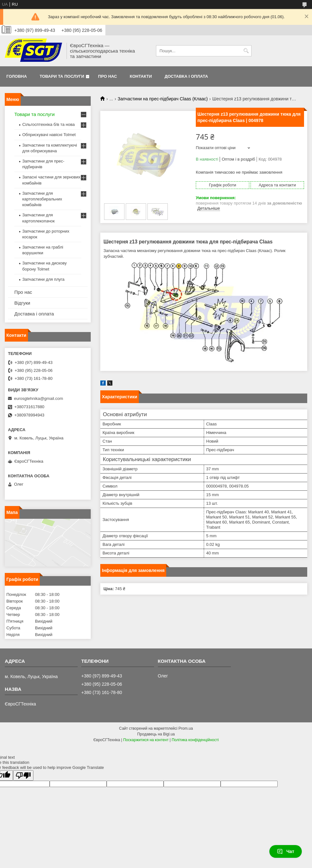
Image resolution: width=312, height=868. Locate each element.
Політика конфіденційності (195, 740)
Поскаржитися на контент (146, 740)
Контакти (141, 76)
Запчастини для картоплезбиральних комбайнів (42, 199)
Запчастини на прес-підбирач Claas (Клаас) (163, 99)
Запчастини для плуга (43, 279)
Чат (286, 851)
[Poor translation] (23, 775)
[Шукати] (246, 51)
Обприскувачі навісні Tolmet (49, 135)
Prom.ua (186, 728)
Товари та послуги (62, 76)
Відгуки (22, 303)
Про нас (107, 76)
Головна (17, 76)
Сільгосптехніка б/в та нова (49, 124)
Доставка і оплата (186, 76)
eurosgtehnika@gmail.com (39, 398)
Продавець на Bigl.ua (156, 734)
